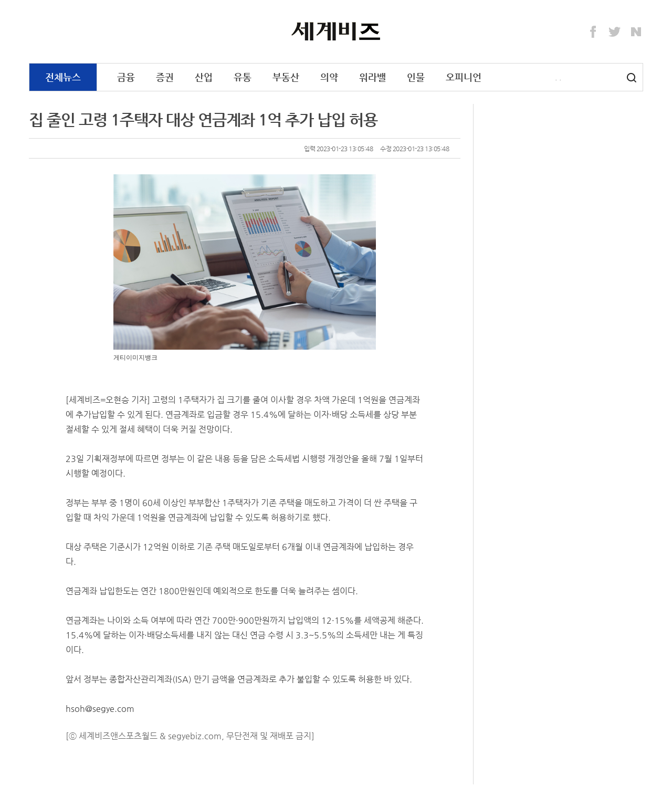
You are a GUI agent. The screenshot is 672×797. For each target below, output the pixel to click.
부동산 (286, 77)
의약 (329, 77)
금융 (126, 77)
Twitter (615, 32)
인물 (416, 77)
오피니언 (464, 77)
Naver (636, 32)
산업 (204, 77)
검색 (632, 78)
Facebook (593, 32)
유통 (243, 77)
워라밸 (372, 77)
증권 (165, 77)
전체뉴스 (63, 77)
